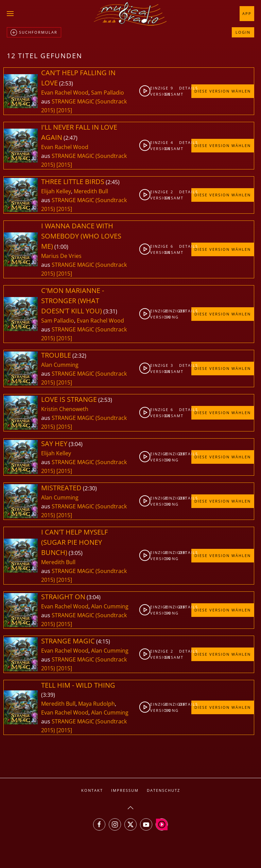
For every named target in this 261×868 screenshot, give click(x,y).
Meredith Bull (91, 191)
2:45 (113, 182)
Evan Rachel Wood (65, 93)
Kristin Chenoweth (65, 409)
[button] (10, 14)
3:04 (76, 444)
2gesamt (172, 195)
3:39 (48, 695)
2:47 (71, 138)
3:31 (110, 311)
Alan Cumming (60, 365)
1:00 (61, 247)
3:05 (76, 553)
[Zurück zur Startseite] (130, 14)
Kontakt (92, 790)
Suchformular (34, 33)
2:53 (66, 83)
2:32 (79, 356)
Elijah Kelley (56, 191)
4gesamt (172, 145)
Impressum (125, 790)
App (247, 13)
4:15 (103, 641)
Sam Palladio (108, 93)
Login (243, 32)
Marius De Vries (61, 256)
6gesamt (172, 249)
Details (185, 88)
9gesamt (172, 91)
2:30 (90, 488)
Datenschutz (163, 790)
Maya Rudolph (97, 704)
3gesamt (172, 368)
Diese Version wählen (223, 91)
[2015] (64, 110)
